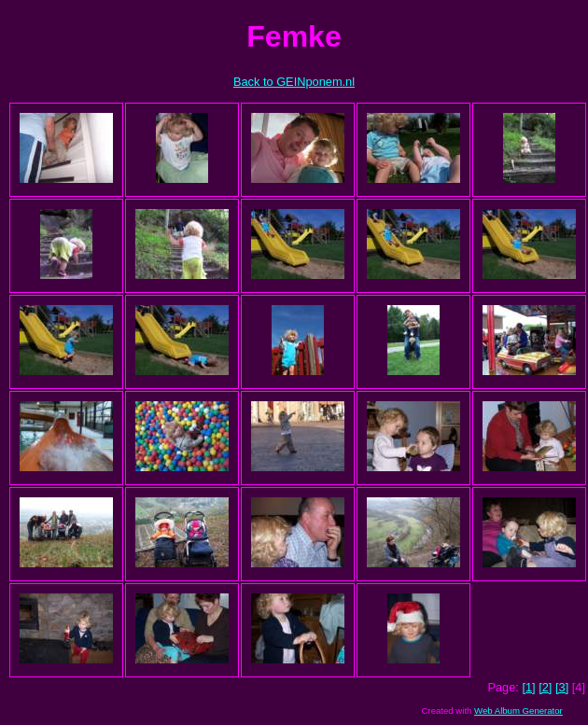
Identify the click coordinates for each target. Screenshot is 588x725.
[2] (545, 687)
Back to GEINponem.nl (294, 82)
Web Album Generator (518, 711)
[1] (528, 687)
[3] (562, 687)
